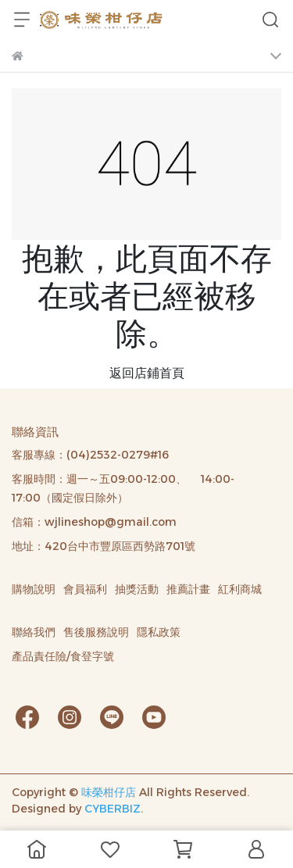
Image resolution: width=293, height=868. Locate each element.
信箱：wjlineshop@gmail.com (94, 522)
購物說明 (34, 589)
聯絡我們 (34, 632)
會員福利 (85, 589)
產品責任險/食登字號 (63, 656)
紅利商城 (240, 589)
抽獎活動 (137, 589)
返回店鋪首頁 (147, 373)
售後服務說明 (96, 632)
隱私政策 (159, 632)
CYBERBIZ (113, 809)
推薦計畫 (188, 589)
